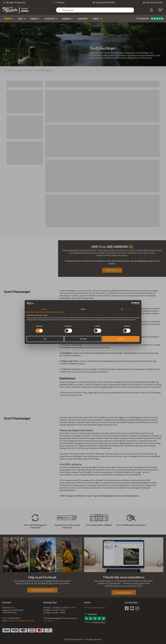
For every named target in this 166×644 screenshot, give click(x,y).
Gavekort (83, 19)
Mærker (66, 19)
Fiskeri (34, 19)
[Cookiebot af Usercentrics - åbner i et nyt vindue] (128, 303)
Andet (96, 19)
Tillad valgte (83, 339)
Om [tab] (122, 309)
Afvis (45, 339)
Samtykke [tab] (44, 309)
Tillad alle (121, 339)
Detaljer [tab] (83, 309)
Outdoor (50, 19)
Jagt (20, 19)
